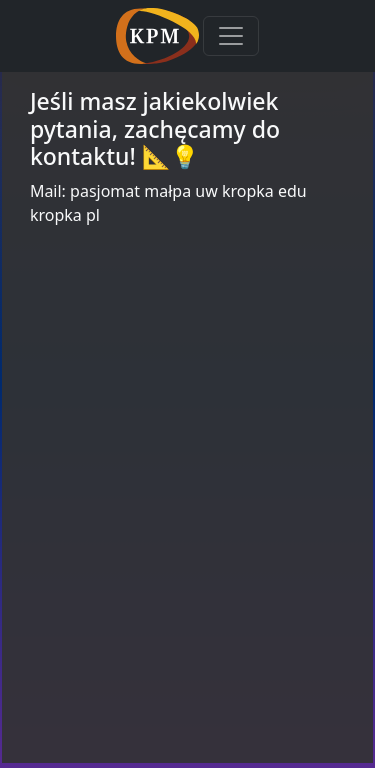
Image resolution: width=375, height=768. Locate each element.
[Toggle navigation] (231, 36)
